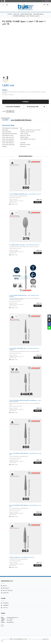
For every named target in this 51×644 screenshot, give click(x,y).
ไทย (47, 1)
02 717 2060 (9, 621)
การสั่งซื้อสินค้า (6, 605)
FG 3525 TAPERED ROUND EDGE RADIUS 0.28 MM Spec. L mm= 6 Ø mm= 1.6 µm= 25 (25, 401)
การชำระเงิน (5, 608)
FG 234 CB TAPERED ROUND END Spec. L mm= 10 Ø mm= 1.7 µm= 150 (25, 506)
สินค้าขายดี (16, 14)
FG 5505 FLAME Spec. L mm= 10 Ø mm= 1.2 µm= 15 (22, 557)
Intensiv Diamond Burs (26, 14)
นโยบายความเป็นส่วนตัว (7, 590)
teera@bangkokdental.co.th (12, 618)
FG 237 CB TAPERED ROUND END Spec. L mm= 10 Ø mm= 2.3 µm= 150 (25, 454)
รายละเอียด (5, 120)
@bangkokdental (10, 622)
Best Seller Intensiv (39, 14)
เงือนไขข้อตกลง (6, 588)
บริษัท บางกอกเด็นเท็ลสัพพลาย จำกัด (18, 639)
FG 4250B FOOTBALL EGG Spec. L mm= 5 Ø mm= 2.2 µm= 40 (24, 245)
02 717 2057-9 (10, 619)
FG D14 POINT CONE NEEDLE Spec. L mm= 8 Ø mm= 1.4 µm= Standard (24, 349)
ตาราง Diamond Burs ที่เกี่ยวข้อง (21, 120)
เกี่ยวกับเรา (5, 586)
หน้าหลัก (10, 14)
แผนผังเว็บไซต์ (5, 593)
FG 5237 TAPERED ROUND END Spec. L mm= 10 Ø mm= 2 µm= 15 (25, 194)
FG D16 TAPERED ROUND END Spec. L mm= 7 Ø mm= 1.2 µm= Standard (24, 296)
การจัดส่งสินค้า (6, 603)
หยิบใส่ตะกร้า (38, 202)
